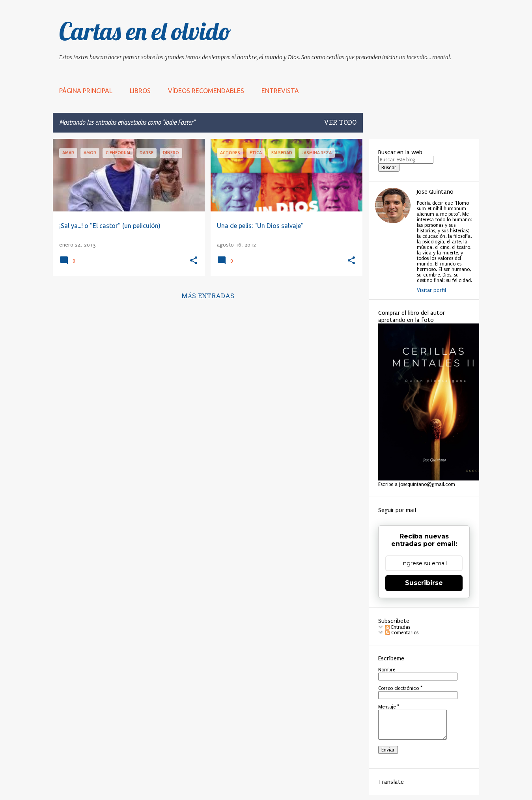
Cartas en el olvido (145, 31)
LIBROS (140, 91)
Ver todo (340, 123)
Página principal (86, 91)
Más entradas (208, 297)
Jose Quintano (435, 192)
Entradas (398, 627)
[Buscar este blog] (406, 160)
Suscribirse (424, 583)
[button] (194, 261)
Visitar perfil (431, 290)
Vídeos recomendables (206, 91)
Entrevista (280, 91)
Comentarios (402, 633)
